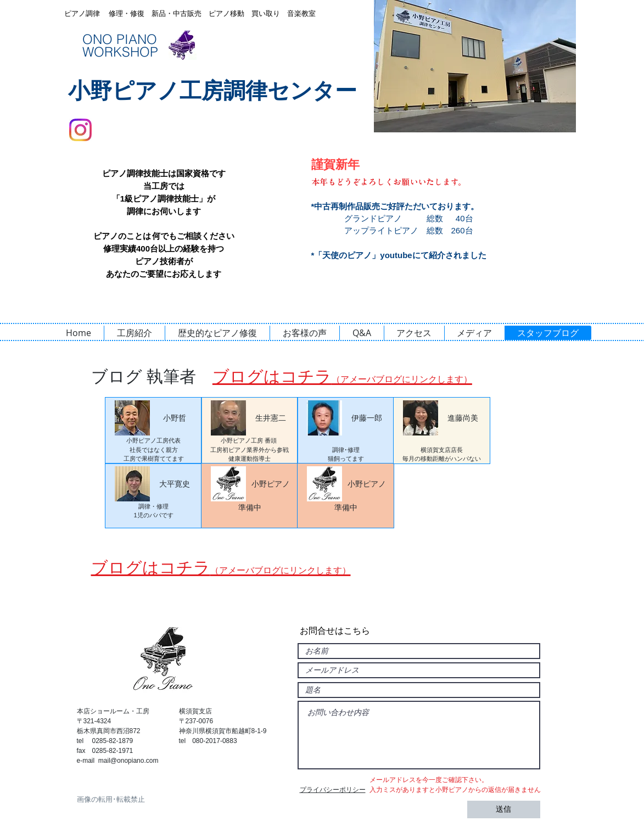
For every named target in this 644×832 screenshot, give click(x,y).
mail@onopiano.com (128, 761)
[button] (475, 66)
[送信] (504, 809)
